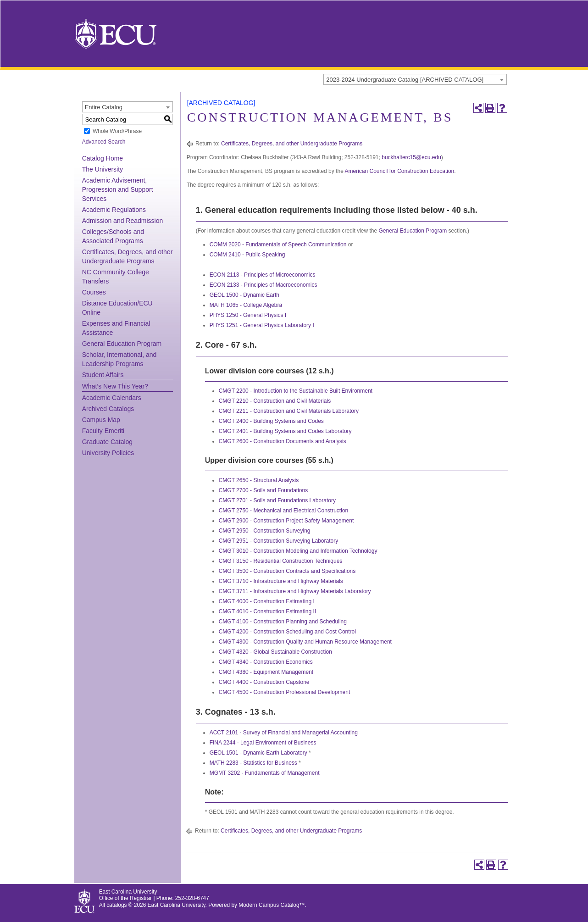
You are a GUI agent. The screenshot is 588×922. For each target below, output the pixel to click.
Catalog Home (103, 158)
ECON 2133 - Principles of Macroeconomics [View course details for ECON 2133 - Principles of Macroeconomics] (263, 285)
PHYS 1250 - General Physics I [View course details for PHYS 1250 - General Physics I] (248, 315)
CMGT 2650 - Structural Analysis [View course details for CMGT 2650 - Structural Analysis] (259, 480)
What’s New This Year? (115, 386)
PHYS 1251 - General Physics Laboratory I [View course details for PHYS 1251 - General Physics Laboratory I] (262, 325)
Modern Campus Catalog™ (272, 905)
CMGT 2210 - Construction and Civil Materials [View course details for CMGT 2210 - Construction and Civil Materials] (275, 401)
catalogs (116, 905)
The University (103, 169)
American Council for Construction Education (399, 171)
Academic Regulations (114, 210)
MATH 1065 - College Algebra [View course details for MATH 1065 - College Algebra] (246, 305)
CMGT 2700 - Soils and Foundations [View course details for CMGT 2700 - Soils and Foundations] (263, 490)
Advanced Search (104, 142)
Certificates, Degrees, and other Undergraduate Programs (292, 144)
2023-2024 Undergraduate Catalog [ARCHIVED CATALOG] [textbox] (405, 80)
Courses (94, 292)
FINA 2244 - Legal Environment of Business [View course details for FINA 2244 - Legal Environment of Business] (263, 743)
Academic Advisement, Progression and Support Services (118, 189)
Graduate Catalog (108, 442)
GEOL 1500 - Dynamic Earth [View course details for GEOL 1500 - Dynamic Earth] (244, 295)
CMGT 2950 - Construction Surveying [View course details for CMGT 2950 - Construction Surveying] (265, 531)
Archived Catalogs (108, 409)
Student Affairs (103, 375)
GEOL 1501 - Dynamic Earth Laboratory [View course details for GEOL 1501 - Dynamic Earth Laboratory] (258, 753)
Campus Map (101, 420)
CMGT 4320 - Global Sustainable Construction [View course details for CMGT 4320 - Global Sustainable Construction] (275, 652)
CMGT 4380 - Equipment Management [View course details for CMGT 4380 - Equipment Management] (266, 672)
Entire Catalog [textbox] (104, 107)
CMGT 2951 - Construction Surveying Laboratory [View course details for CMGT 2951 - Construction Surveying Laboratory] (279, 541)
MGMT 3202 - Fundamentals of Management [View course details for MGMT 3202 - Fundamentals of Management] (265, 773)
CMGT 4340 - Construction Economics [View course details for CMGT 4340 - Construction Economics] (266, 662)
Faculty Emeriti (103, 431)
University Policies (108, 453)
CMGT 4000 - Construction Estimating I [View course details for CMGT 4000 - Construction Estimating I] (267, 601)
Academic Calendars (112, 398)
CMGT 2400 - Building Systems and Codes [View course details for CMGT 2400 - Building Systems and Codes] (271, 421)
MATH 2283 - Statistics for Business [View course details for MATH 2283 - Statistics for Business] (253, 763)
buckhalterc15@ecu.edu (411, 157)
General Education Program (122, 344)
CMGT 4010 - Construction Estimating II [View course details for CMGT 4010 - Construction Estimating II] (268, 611)
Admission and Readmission (123, 221)
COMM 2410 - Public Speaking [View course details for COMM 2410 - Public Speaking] (247, 255)
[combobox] (415, 79)
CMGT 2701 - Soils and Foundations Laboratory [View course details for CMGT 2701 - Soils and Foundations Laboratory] (277, 500)
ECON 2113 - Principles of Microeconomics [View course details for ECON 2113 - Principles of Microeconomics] (263, 275)
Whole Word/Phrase (117, 131)
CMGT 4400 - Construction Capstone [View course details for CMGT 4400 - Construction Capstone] (264, 682)
